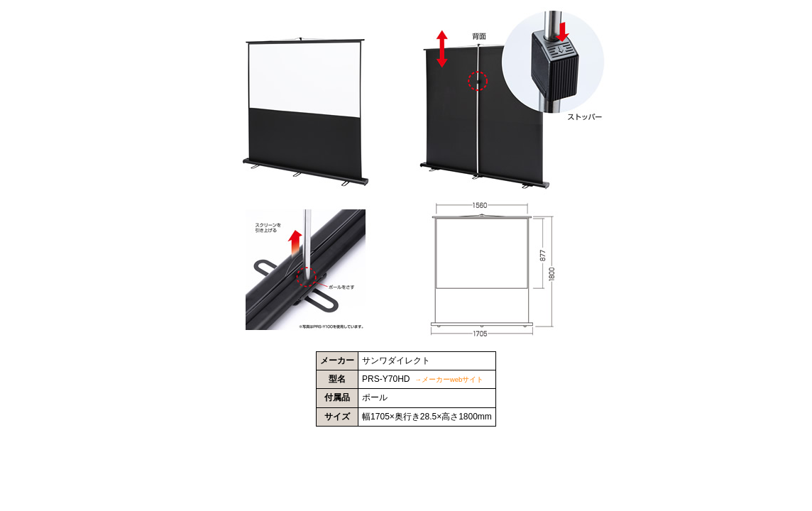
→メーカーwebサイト (449, 379)
